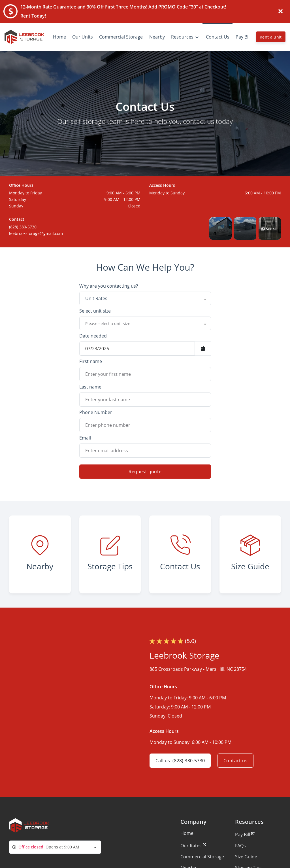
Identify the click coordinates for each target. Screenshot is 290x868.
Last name (90, 387)
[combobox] (145, 298)
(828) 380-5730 (23, 227)
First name (91, 361)
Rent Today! (33, 16)
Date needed (93, 336)
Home (187, 833)
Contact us (235, 761)
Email (85, 438)
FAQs (240, 846)
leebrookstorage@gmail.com (36, 233)
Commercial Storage (202, 857)
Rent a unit (271, 37)
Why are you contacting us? (109, 286)
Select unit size (95, 311)
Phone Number (96, 412)
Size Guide (246, 857)
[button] (220, 229)
